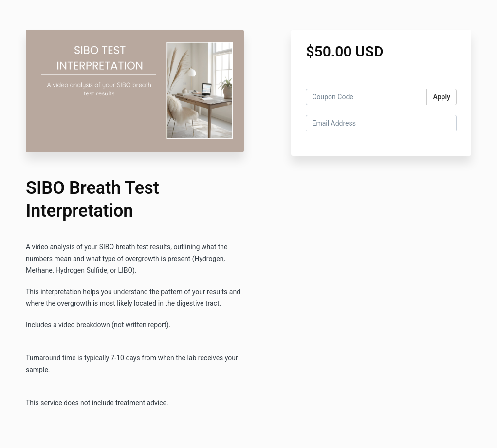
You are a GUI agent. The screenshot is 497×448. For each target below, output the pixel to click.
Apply (442, 97)
